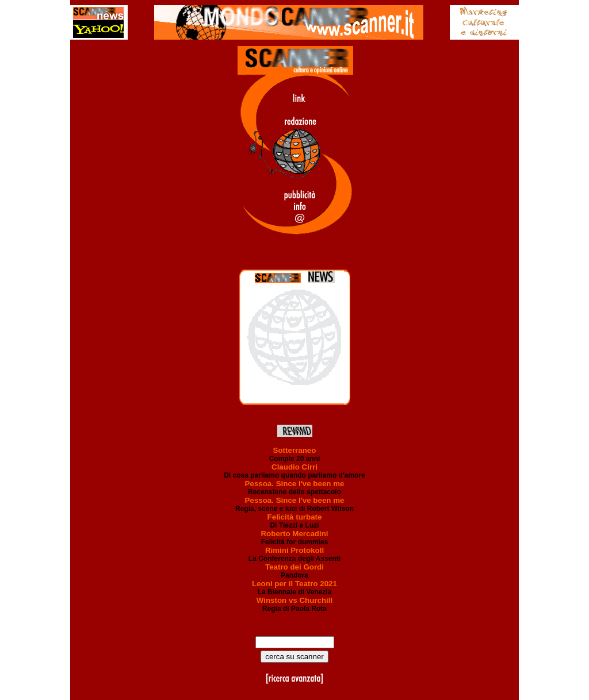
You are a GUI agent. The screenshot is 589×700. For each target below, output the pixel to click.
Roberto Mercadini (294, 534)
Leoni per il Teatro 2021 (294, 584)
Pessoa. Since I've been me (295, 484)
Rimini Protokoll (294, 550)
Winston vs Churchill (294, 600)
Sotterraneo (295, 450)
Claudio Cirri (294, 467)
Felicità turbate (295, 517)
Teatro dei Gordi (294, 567)
